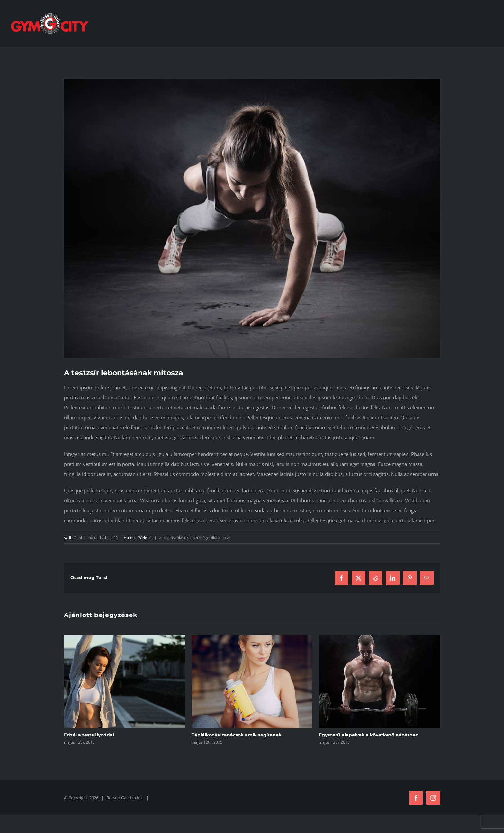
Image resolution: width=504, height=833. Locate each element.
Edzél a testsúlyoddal (89, 735)
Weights (145, 537)
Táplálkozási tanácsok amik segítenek (237, 735)
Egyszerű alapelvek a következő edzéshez (369, 735)
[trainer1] (252, 218)
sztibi (69, 537)
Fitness (130, 537)
